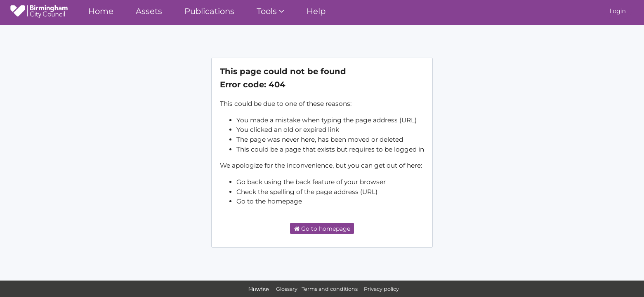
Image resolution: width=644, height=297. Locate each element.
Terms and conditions (330, 289)
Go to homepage (322, 229)
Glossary (287, 289)
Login (618, 11)
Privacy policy (381, 289)
